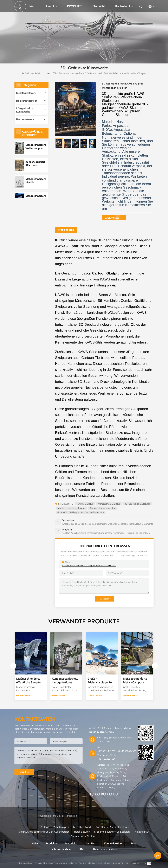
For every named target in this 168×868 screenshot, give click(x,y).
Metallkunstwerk (26, 93)
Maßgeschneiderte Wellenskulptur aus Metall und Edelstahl (36, 147)
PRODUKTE (75, 6)
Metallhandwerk (82, 827)
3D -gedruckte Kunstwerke (68, 73)
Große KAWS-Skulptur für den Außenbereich (81, 512)
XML (82, 849)
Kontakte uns (124, 6)
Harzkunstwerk (25, 119)
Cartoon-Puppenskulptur (103, 508)
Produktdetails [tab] (66, 230)
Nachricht (99, 6)
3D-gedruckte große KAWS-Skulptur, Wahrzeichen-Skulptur (89, 566)
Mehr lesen (23, 696)
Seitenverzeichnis (61, 849)
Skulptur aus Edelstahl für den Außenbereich (44, 832)
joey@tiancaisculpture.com (118, 738)
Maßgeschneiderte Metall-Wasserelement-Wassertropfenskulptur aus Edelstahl (36, 181)
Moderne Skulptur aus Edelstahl (112, 832)
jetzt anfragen (112, 218)
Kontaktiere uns (113, 843)
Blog (134, 843)
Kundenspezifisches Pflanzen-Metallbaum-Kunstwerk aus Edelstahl (36, 164)
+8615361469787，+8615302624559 (117, 751)
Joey (107, 741)
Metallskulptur (61, 827)
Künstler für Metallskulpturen (112, 827)
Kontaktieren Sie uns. (126, 207)
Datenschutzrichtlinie (105, 849)
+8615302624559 (106, 759)
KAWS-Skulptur (85, 504)
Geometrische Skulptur (84, 836)
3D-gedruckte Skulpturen (137, 504)
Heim (31, 6)
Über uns (51, 6)
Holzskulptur (142, 832)
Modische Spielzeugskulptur (71, 508)
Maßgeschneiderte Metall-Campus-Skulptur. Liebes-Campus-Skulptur (135, 681)
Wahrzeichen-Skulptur (109, 504)
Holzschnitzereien (27, 101)
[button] (155, 666)
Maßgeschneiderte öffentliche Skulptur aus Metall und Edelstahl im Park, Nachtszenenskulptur (36, 198)
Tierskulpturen (82, 832)
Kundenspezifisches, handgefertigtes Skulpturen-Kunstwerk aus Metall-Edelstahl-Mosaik (65, 681)
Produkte (52, 843)
